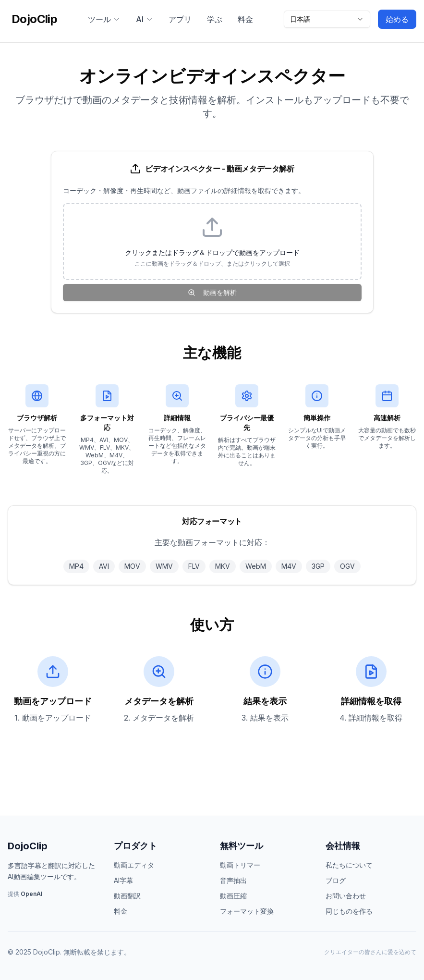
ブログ (336, 880)
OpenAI (31, 894)
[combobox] (327, 19)
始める (397, 19)
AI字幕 (123, 880)
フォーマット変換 (247, 911)
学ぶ (215, 19)
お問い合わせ (346, 896)
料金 (245, 19)
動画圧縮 (233, 896)
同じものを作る (349, 911)
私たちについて (349, 865)
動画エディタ (134, 865)
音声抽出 (233, 880)
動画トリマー (240, 865)
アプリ (180, 19)
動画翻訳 (127, 896)
